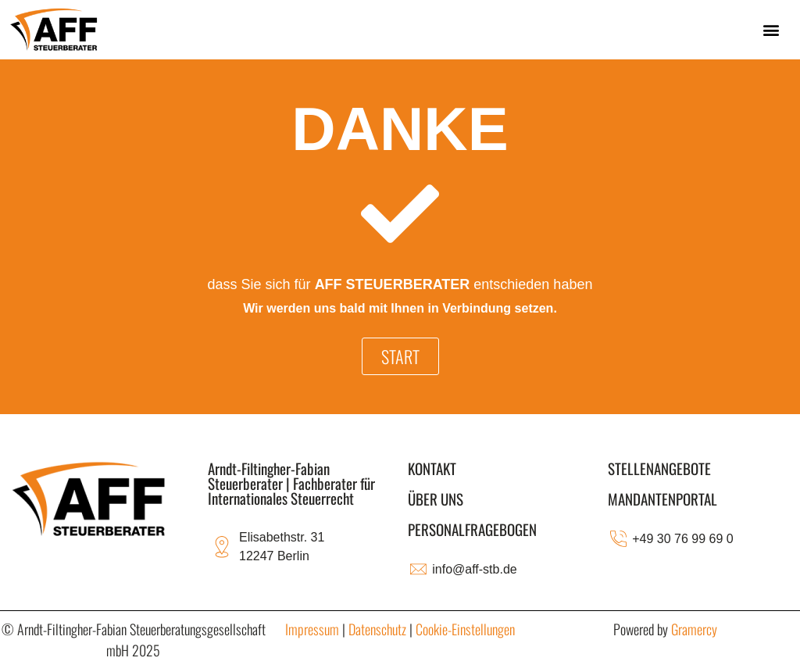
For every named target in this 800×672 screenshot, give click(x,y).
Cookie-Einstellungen (465, 629)
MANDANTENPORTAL (662, 499)
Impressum (312, 629)
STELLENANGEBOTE (659, 468)
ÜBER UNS (436, 499)
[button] (771, 29)
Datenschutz (377, 629)
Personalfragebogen (472, 529)
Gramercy (694, 629)
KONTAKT (432, 468)
